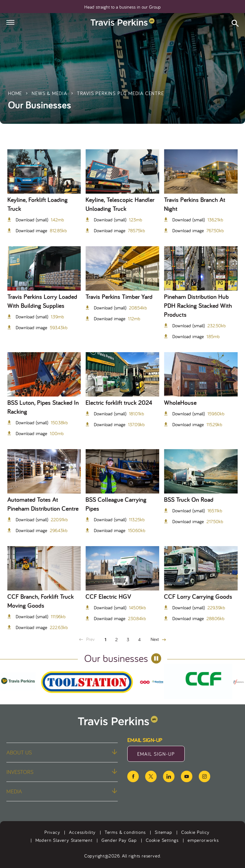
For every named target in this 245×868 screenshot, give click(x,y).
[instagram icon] (204, 776)
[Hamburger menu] (10, 22)
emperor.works (203, 840)
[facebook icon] (133, 776)
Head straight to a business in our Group (122, 7)
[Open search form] (235, 24)
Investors (62, 772)
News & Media (49, 93)
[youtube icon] (187, 776)
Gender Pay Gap (119, 840)
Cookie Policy (195, 832)
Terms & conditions (125, 832)
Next (158, 639)
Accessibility (82, 832)
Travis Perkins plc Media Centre (120, 93)
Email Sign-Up (161, 756)
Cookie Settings (162, 840)
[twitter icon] (151, 776)
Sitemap (163, 832)
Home (15, 93)
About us (62, 752)
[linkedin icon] (169, 776)
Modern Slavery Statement (64, 840)
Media (62, 791)
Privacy (52, 832)
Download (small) (39, 220)
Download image (41, 230)
